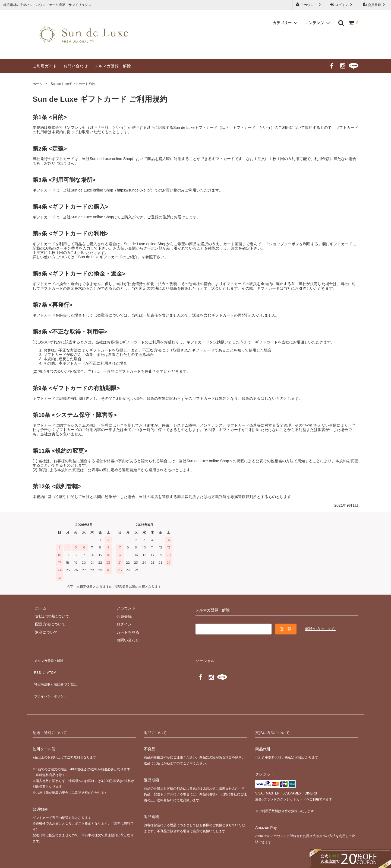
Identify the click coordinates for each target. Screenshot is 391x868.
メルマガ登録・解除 (113, 66)
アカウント (309, 4)
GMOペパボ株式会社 (90, 861)
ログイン (342, 4)
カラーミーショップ (17, 861)
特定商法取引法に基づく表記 (57, 675)
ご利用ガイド (45, 66)
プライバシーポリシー (52, 683)
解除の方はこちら (320, 629)
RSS (37, 667)
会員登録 (375, 4)
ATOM (49, 667)
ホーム (37, 84)
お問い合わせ (76, 66)
